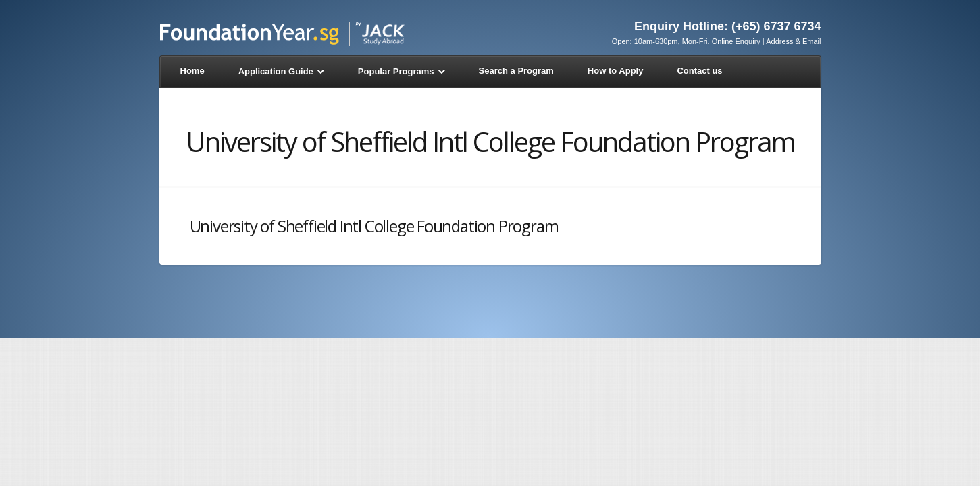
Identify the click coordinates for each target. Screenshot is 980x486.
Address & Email (793, 41)
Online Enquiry (736, 41)
